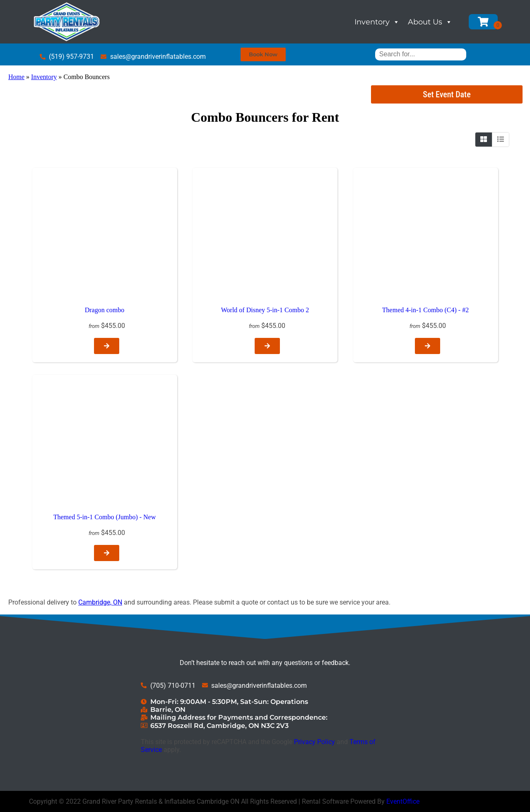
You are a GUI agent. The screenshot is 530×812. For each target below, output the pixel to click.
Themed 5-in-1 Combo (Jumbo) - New (105, 517)
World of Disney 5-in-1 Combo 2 (265, 310)
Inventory (377, 22)
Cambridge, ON (100, 602)
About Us (430, 22)
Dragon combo (105, 310)
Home (16, 77)
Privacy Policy (314, 742)
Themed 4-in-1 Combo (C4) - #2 (425, 310)
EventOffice (403, 801)
